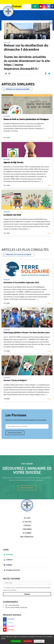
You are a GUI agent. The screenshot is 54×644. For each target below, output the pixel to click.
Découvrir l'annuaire (27, 488)
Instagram (9, 626)
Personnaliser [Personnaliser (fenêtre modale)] (39, 641)
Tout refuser (28, 641)
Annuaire (8, 555)
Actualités (7, 116)
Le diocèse (27, 522)
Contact (8, 560)
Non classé (7, 43)
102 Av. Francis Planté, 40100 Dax (16, 607)
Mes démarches (27, 537)
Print (6, 74)
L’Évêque (27, 526)
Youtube (8, 630)
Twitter (49, 74)
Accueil (27, 518)
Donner (8, 565)
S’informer (27, 529)
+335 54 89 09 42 (14, 605)
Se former (27, 533)
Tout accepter (16, 641)
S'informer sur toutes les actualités (16, 89)
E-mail (9, 74)
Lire (49, 138)
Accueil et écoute (12, 570)
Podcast (17, 6)
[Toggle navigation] (51, 23)
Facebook (46, 74)
